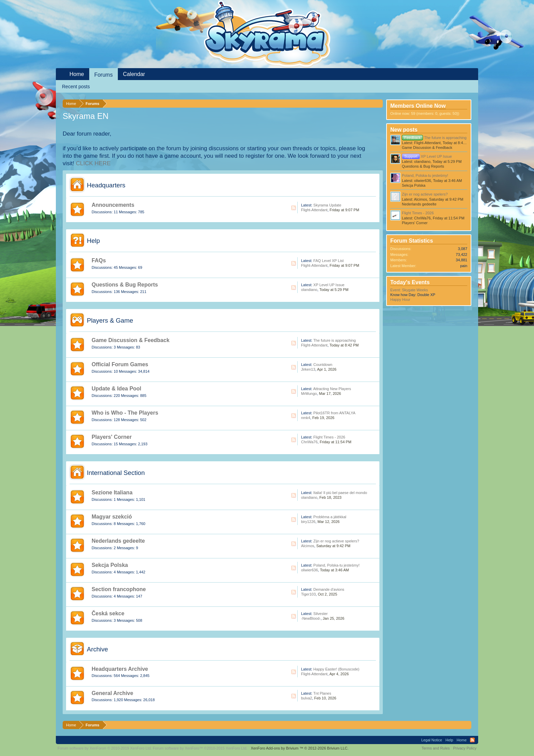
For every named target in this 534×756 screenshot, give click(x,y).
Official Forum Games (120, 364)
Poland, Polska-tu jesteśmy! (336, 565)
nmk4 (306, 418)
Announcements (113, 205)
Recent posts (76, 87)
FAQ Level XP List (328, 261)
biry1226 (308, 522)
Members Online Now (418, 106)
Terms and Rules (436, 748)
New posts (404, 130)
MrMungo (309, 394)
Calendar (134, 74)
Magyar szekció (112, 517)
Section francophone (119, 589)
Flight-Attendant (314, 210)
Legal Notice (432, 740)
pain (464, 266)
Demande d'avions (329, 589)
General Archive (112, 693)
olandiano (309, 290)
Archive (97, 649)
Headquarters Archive (120, 669)
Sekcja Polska (110, 565)
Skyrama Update (327, 205)
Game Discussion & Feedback (131, 340)
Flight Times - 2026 (329, 437)
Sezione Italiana (112, 492)
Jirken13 (308, 369)
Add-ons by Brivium (300, 748)
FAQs (99, 260)
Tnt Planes (322, 693)
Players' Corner (112, 437)
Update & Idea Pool (116, 389)
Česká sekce (108, 613)
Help (93, 241)
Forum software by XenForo (105, 748)
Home (77, 74)
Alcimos (308, 546)
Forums (104, 75)
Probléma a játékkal (330, 517)
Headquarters (106, 185)
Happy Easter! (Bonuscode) (336, 669)
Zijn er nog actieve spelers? (336, 541)
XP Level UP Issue (329, 285)
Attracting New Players (332, 389)
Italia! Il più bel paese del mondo (340, 493)
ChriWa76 (309, 442)
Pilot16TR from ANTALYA (334, 413)
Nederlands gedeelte (118, 541)
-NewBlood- (311, 618)
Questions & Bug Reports (125, 285)
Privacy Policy (465, 748)
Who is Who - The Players (125, 413)
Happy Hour (400, 299)
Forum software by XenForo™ (200, 748)
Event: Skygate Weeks (409, 290)
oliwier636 (310, 570)
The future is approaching (335, 340)
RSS (294, 208)
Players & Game (110, 320)
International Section (116, 473)
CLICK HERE (93, 163)
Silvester (320, 614)
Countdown (323, 365)
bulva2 (307, 698)
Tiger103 (308, 594)
